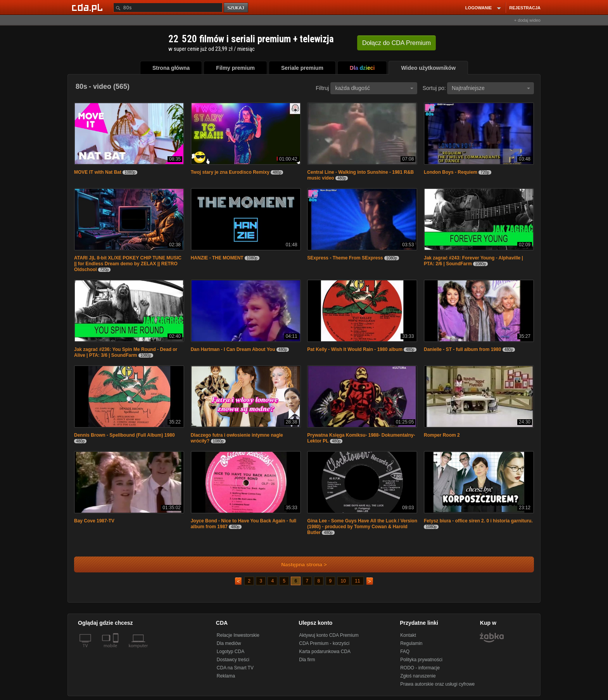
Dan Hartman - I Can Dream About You (233, 349)
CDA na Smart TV (235, 668)
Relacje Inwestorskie (238, 635)
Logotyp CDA (231, 652)
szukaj (237, 8)
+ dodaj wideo (527, 20)
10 (343, 581)
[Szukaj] (168, 8)
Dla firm (307, 660)
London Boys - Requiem (451, 172)
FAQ (405, 652)
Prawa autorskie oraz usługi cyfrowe (437, 684)
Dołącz (396, 43)
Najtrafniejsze (491, 88)
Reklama (226, 676)
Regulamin (411, 643)
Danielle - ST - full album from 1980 (462, 349)
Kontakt (408, 635)
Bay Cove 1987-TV (94, 521)
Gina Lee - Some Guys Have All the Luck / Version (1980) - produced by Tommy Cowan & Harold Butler (362, 527)
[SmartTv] (117, 650)
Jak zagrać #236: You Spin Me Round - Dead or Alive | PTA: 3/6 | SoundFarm (126, 352)
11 (357, 581)
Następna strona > (299, 564)
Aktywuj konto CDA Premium (329, 635)
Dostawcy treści (233, 660)
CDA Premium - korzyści (324, 643)
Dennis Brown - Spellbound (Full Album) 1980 (124, 435)
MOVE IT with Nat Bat (98, 172)
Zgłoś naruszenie (418, 676)
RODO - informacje (420, 668)
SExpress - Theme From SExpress (345, 258)
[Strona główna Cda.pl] (88, 7)
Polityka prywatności (421, 660)
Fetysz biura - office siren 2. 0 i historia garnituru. (478, 521)
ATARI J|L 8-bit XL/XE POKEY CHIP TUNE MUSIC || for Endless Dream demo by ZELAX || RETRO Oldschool (128, 264)
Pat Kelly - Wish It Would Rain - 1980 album (355, 349)
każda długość (374, 88)
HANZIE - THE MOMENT (217, 258)
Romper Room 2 (442, 435)
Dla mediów (229, 643)
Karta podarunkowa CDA (325, 652)
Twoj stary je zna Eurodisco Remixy (230, 172)
